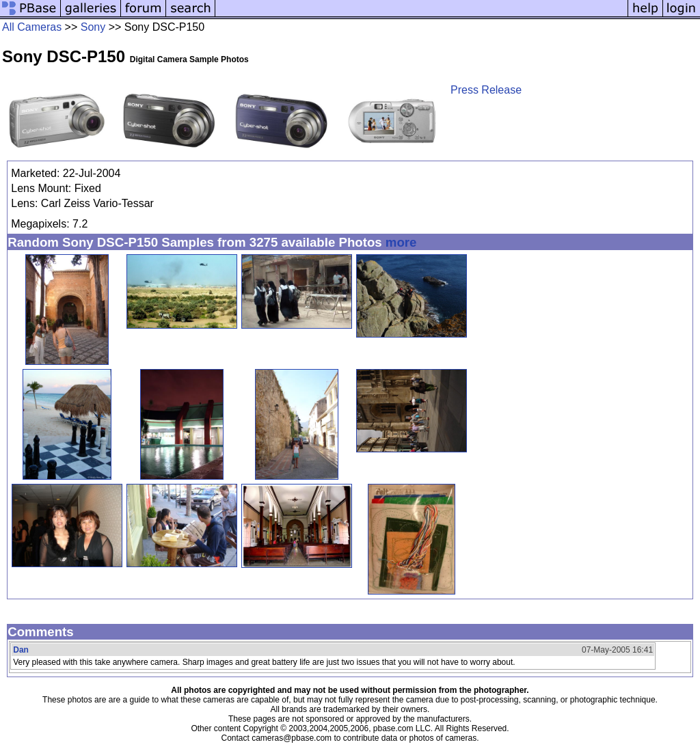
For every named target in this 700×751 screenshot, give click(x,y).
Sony (93, 27)
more (401, 242)
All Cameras (32, 27)
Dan (21, 650)
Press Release (486, 90)
